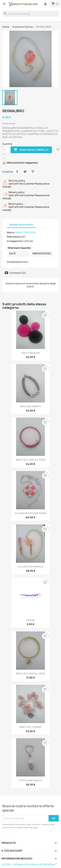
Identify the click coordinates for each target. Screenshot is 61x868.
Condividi (17, 172)
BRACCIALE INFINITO (30, 406)
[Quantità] (6, 150)
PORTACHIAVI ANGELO (31, 780)
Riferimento (14, 237)
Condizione (14, 262)
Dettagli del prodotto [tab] (21, 225)
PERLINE (30, 620)
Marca (11, 232)
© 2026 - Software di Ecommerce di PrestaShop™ (30, 864)
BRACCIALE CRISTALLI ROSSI (31, 460)
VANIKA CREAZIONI (25, 233)
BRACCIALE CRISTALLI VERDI (30, 674)
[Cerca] (30, 14)
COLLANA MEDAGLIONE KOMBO (30, 513)
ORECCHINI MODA (30, 353)
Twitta (25, 172)
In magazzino (15, 241)
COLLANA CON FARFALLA (30, 567)
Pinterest (33, 172)
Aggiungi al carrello (31, 150)
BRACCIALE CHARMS (30, 727)
